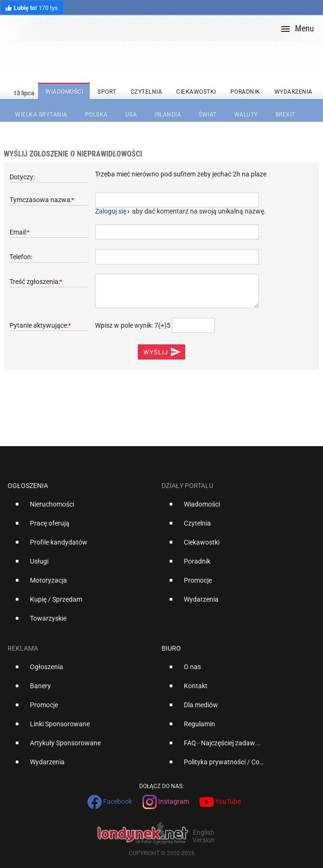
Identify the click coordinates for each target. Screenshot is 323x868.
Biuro (171, 648)
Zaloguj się (111, 211)
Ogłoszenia (28, 486)
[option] (81, 508)
